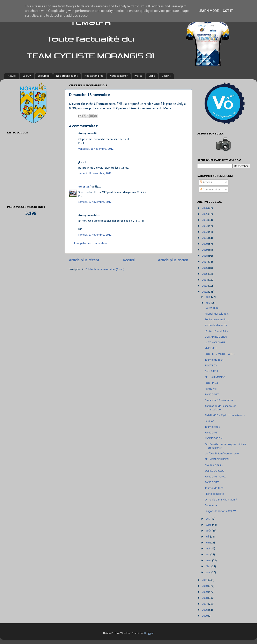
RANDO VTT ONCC (216, 477)
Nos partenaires (94, 76)
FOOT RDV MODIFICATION (220, 354)
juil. (208, 537)
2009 (205, 592)
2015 (205, 274)
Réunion (210, 421)
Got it (228, 11)
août (209, 531)
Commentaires (210, 190)
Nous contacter (119, 76)
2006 (205, 610)
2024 (205, 220)
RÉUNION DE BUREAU (218, 459)
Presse (138, 76)
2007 (205, 604)
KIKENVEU (211, 348)
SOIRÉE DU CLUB (215, 471)
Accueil (12, 76)
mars (209, 561)
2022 (205, 232)
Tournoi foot (212, 427)
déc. (208, 297)
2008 (205, 598)
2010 (205, 586)
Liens (152, 76)
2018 (205, 256)
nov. (208, 303)
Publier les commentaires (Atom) (105, 269)
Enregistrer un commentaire (91, 243)
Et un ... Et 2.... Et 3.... (217, 331)
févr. (208, 567)
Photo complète (214, 494)
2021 (205, 238)
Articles (206, 182)
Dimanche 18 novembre (219, 400)
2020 (205, 244)
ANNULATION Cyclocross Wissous (225, 415)
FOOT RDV (211, 366)
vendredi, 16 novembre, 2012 (96, 149)
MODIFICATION (214, 438)
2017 (205, 262)
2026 (205, 208)
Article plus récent (84, 260)
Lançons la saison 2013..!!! (220, 511)
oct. (208, 519)
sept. (209, 525)
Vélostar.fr (85, 187)
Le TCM (27, 76)
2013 (205, 286)
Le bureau (44, 76)
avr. (208, 555)
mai (208, 549)
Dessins (166, 76)
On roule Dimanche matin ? (221, 500)
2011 (205, 580)
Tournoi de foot (214, 360)
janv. (208, 573)
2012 (205, 292)
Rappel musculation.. (217, 314)
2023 (205, 226)
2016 (205, 268)
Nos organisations (67, 76)
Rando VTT (211, 389)
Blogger (149, 633)
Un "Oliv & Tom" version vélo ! (223, 454)
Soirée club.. (212, 308)
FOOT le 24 (211, 383)
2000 (205, 616)
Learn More (208, 11)
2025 (205, 214)
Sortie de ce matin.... (217, 320)
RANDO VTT (212, 395)
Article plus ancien (173, 260)
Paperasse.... (212, 506)
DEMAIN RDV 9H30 (216, 337)
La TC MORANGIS (215, 343)
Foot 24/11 (211, 371)
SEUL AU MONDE (215, 377)
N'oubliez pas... (214, 465)
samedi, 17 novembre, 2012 (95, 173)
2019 (205, 250)
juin (208, 543)
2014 (205, 280)
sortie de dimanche (216, 325)
